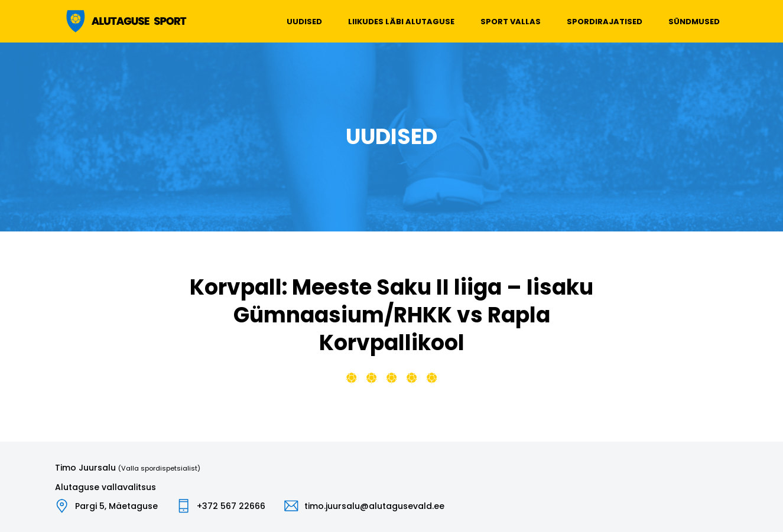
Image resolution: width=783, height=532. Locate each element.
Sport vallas (511, 22)
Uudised (304, 22)
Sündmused (694, 22)
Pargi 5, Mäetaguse (116, 506)
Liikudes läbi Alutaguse (401, 22)
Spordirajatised (605, 22)
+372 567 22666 (231, 506)
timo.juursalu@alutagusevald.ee (374, 506)
